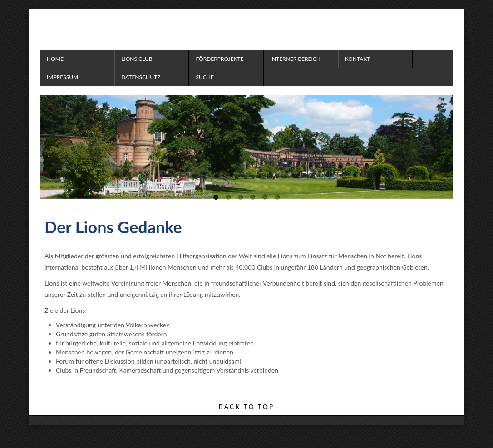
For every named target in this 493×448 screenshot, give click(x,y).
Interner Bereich (296, 59)
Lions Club (137, 59)
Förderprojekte (219, 59)
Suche (205, 77)
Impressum (62, 77)
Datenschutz (141, 77)
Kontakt (358, 59)
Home (55, 59)
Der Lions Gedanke (113, 227)
